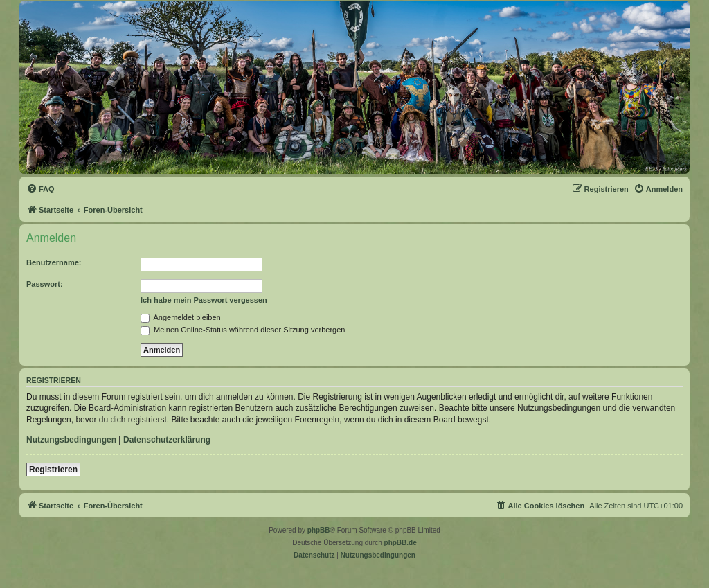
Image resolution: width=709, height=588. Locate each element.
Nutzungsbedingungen (71, 440)
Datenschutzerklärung (167, 440)
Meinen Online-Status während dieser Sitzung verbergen (243, 330)
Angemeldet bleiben (181, 317)
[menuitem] (41, 189)
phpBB (319, 530)
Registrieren (53, 470)
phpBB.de (401, 543)
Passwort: (45, 284)
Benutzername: (54, 262)
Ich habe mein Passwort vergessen (204, 300)
